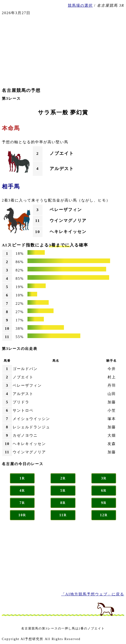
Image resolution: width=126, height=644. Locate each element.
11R (63, 515)
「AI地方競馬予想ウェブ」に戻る (93, 594)
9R (104, 503)
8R (63, 503)
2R (63, 478)
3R (104, 478)
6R (104, 490)
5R (63, 490)
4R (22, 490)
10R (22, 515)
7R (22, 503)
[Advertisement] (63, 51)
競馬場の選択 (80, 5)
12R (104, 515)
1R (22, 478)
